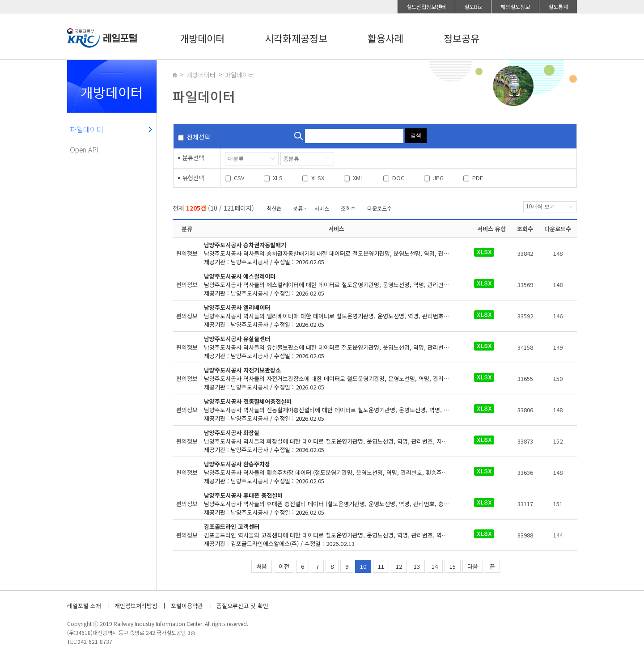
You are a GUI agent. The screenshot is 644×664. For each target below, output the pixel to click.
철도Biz (473, 6)
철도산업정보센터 (426, 6)
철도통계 (558, 6)
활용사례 (386, 38)
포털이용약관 (187, 606)
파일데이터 (87, 129)
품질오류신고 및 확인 (242, 606)
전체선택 (199, 137)
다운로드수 (379, 208)
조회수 (348, 208)
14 (435, 566)
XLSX (318, 178)
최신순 (274, 208)
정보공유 (462, 38)
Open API (84, 149)
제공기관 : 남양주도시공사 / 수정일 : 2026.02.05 (336, 253)
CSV (239, 178)
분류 (298, 208)
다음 (473, 566)
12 (399, 566)
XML (358, 178)
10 (363, 566)
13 (417, 566)
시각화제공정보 (296, 38)
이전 (284, 566)
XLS (278, 178)
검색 (416, 135)
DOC (398, 178)
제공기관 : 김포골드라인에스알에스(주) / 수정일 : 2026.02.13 (336, 535)
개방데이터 (202, 38)
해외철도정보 (515, 6)
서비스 (322, 208)
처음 (262, 566)
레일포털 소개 (84, 606)
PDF (478, 178)
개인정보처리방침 (136, 606)
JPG (438, 178)
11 (381, 566)
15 (453, 566)
